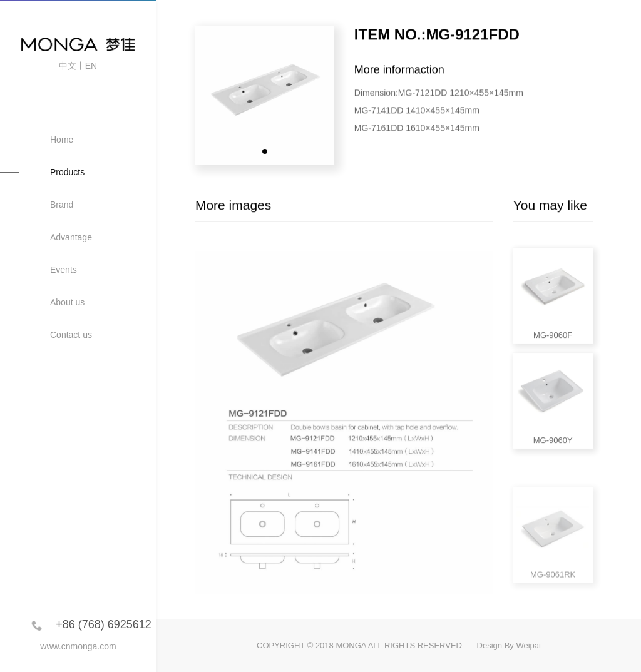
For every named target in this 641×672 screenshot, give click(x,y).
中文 (68, 66)
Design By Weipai (509, 645)
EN (91, 66)
